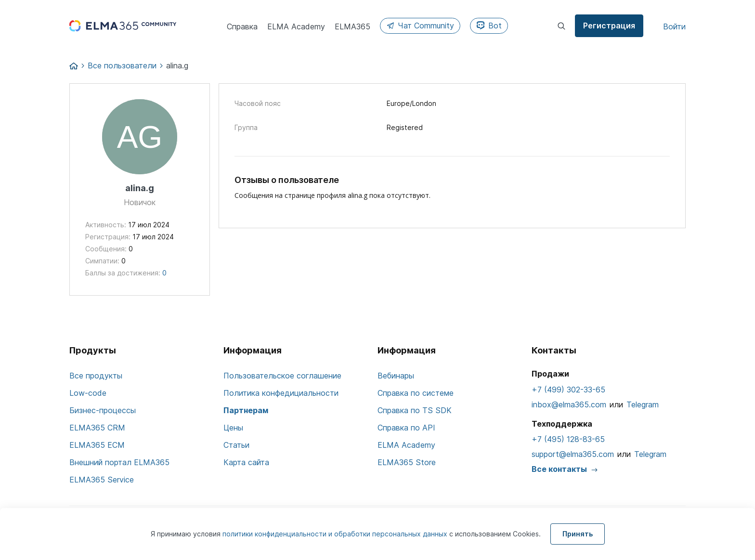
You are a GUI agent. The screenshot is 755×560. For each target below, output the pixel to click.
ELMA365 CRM (97, 428)
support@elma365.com (573, 454)
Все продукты (96, 376)
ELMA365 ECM (97, 445)
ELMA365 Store (407, 462)
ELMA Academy (406, 445)
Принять (578, 534)
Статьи (236, 445)
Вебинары (396, 376)
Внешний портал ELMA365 (119, 462)
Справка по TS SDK (415, 410)
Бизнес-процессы (103, 410)
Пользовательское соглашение (282, 376)
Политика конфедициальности (281, 393)
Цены (233, 428)
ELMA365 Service (102, 480)
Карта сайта (246, 462)
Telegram (643, 404)
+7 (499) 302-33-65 (568, 390)
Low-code (88, 393)
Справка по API (406, 428)
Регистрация (609, 26)
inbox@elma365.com (569, 404)
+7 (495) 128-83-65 (568, 439)
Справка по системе (416, 393)
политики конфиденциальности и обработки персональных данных (336, 534)
